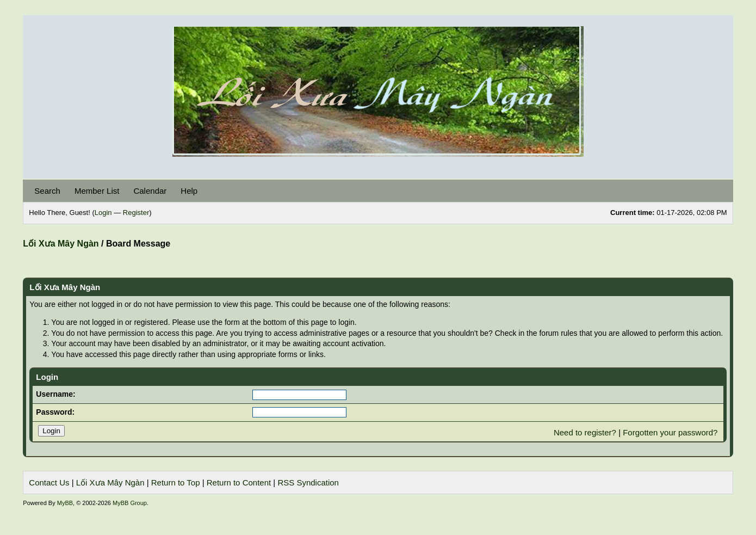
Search (47, 191)
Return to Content (239, 482)
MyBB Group (130, 503)
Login (103, 213)
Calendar (150, 191)
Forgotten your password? (670, 432)
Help (189, 191)
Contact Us (49, 482)
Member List (97, 191)
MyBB (65, 503)
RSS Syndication (308, 482)
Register (136, 213)
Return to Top (176, 482)
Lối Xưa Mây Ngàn (61, 244)
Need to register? (585, 432)
